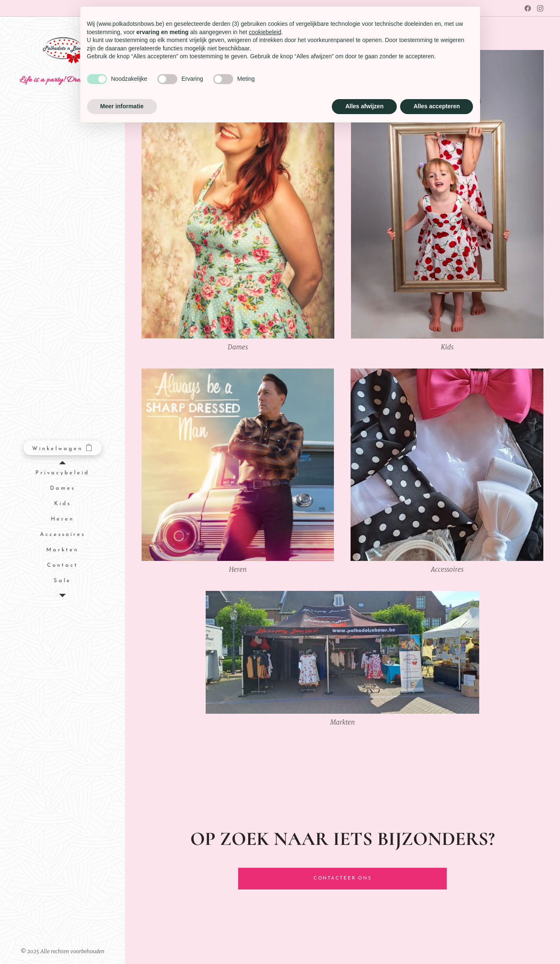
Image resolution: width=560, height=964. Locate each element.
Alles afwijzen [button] (364, 106)
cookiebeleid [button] (265, 32)
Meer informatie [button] (122, 106)
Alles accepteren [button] (437, 106)
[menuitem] (62, 473)
